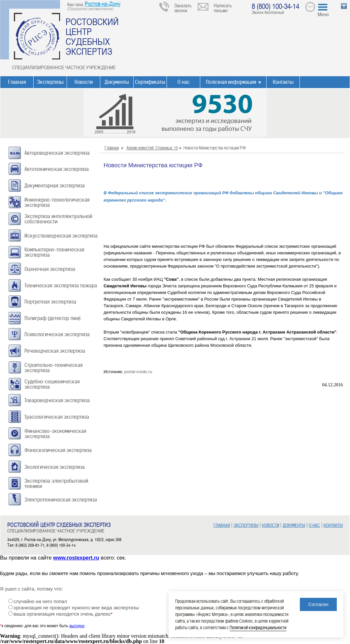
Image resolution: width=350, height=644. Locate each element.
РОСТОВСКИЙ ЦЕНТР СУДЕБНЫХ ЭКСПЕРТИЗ (92, 36)
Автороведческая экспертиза (57, 153)
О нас (184, 82)
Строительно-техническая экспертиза (53, 368)
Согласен (318, 604)
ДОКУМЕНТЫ (294, 525)
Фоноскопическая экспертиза (58, 450)
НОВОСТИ (270, 525)
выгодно (77, 626)
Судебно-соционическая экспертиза (52, 384)
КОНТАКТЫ (333, 525)
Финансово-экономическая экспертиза (55, 434)
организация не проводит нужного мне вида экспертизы (76, 608)
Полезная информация (231, 82)
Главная (17, 82)
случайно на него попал (40, 601)
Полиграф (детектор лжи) (52, 318)
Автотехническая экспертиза (57, 169)
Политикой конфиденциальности (258, 627)
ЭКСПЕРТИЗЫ (246, 525)
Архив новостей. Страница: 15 (152, 148)
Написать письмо (223, 8)
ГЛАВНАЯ (222, 525)
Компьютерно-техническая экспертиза (54, 252)
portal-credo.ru (138, 372)
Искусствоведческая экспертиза (61, 236)
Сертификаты (150, 82)
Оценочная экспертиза (50, 269)
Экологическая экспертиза (55, 467)
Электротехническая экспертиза (61, 500)
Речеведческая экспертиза (55, 351)
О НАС (314, 525)
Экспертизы (50, 82)
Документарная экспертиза (55, 186)
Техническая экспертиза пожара (61, 286)
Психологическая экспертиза (57, 334)
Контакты (283, 82)
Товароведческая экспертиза (57, 400)
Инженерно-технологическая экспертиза (57, 202)
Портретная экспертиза (50, 302)
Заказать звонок (183, 8)
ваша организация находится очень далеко (63, 614)
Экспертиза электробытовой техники (56, 483)
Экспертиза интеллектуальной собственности (58, 219)
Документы (117, 82)
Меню (323, 14)
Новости (84, 82)
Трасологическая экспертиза (57, 417)
